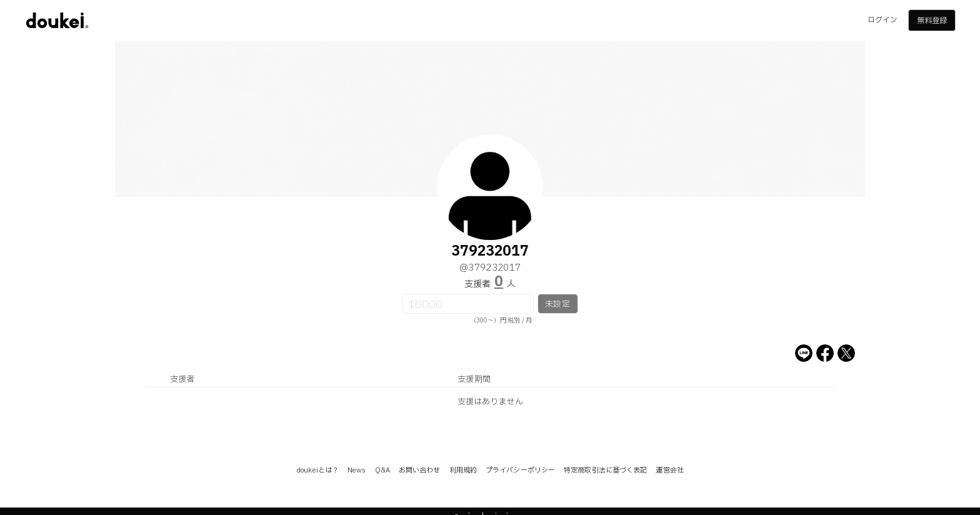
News (357, 470)
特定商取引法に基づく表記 (605, 470)
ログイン (882, 20)
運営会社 (669, 470)
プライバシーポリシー (520, 470)
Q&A (382, 470)
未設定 (557, 304)
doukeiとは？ (317, 470)
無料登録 (932, 21)
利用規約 (463, 470)
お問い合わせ (420, 470)
